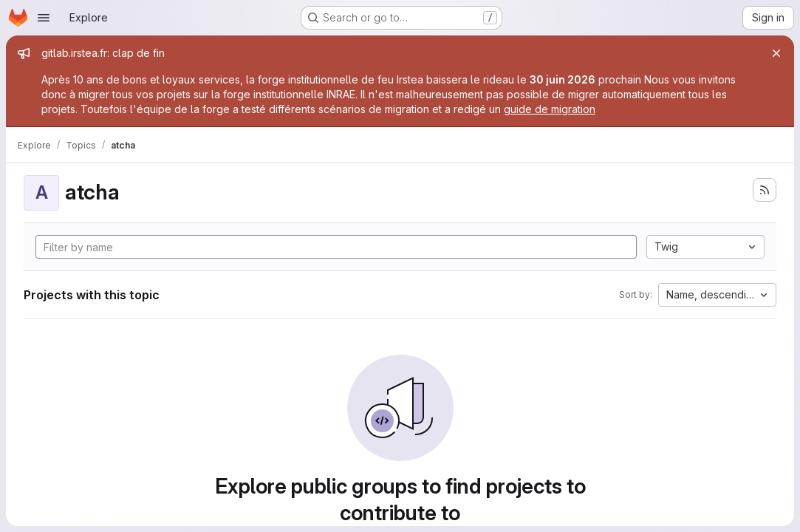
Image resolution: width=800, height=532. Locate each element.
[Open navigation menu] (44, 18)
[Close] (776, 53)
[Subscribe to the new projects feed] (765, 190)
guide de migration (550, 109)
